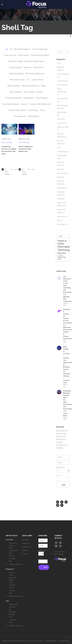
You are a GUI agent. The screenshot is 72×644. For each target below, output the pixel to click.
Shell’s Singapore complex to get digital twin (26, 149)
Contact (25, 554)
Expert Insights (62, 112)
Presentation (61, 188)
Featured (60, 119)
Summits (25, 550)
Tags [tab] (59, 236)
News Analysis (62, 173)
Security (60, 199)
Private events (26, 547)
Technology (9, 142)
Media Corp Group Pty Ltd (28, 641)
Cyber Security (62, 81)
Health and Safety (63, 127)
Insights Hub (26, 543)
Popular (60, 177)
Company (25, 540)
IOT (58, 148)
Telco (59, 220)
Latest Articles (62, 152)
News (3, 142)
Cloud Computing (63, 74)
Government (61, 123)
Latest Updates (62, 156)
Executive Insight (62, 99)
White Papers (61, 224)
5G (58, 63)
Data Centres (61, 85)
